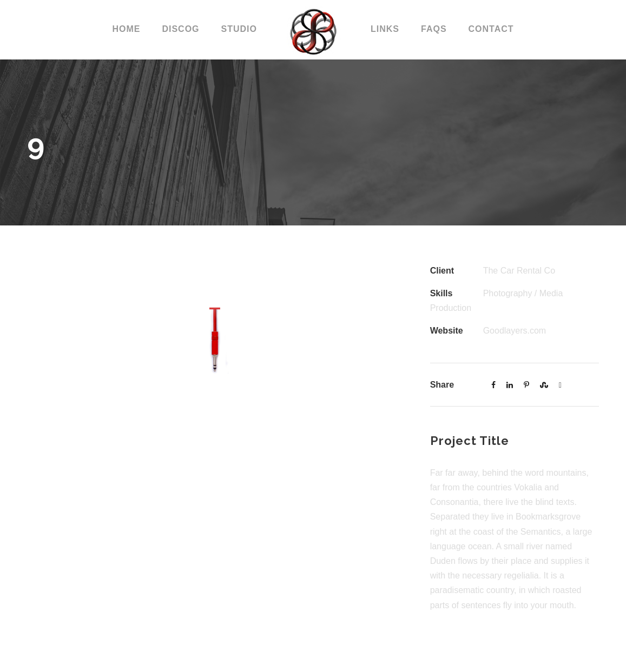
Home (126, 29)
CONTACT (491, 29)
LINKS (385, 29)
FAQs (434, 29)
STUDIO (239, 29)
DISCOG (180, 29)
